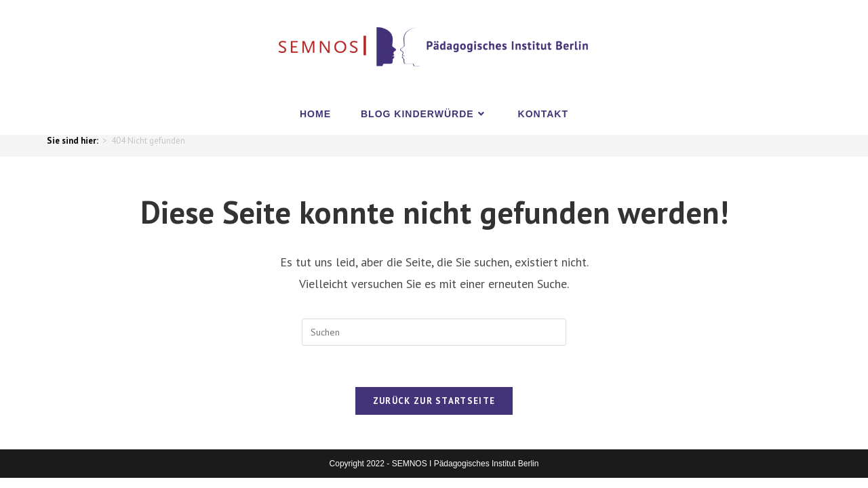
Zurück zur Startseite (434, 401)
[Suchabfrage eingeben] (434, 332)
